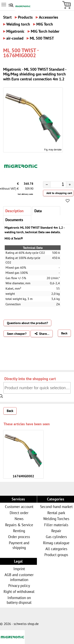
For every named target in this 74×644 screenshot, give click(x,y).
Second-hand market (56, 507)
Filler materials (56, 525)
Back (64, 333)
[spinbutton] (55, 185)
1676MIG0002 (23, 476)
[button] (70, 185)
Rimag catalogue (56, 543)
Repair (56, 531)
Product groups (56, 555)
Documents (14, 220)
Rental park (56, 513)
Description (14, 211)
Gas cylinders (56, 537)
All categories (56, 549)
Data (38, 211)
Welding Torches (56, 519)
